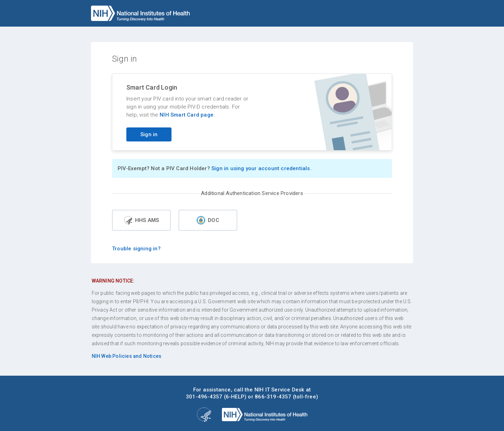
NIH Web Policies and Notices (127, 356)
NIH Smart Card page (187, 115)
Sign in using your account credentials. (261, 168)
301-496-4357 (204, 397)
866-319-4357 (273, 397)
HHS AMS (141, 220)
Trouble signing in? (136, 249)
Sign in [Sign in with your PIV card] (149, 134)
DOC (208, 220)
